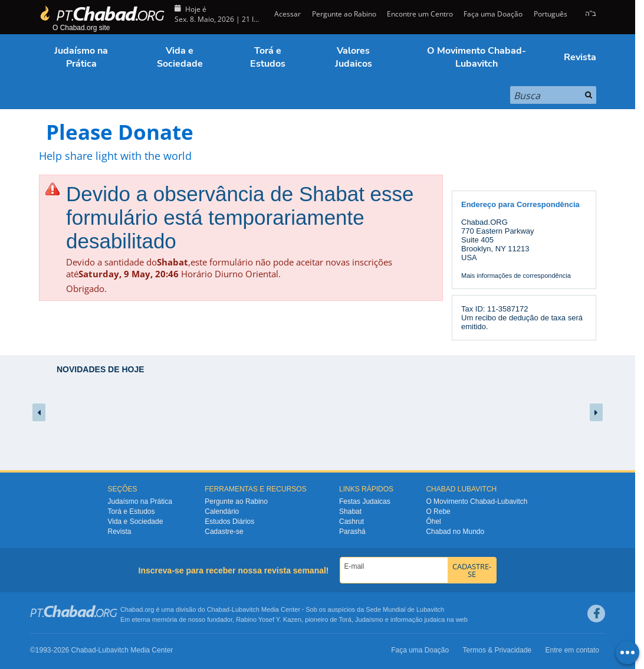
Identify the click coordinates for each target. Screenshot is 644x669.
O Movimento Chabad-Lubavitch (477, 57)
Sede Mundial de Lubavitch (405, 609)
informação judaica (418, 619)
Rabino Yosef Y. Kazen (269, 619)
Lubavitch (246, 609)
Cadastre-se (224, 532)
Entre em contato (572, 650)
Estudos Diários (229, 522)
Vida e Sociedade (180, 57)
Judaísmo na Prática (81, 57)
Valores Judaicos (354, 57)
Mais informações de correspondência (516, 276)
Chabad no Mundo (455, 532)
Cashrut (351, 522)
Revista (580, 57)
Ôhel (433, 522)
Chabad (218, 609)
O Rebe (438, 511)
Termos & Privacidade (497, 650)
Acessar (287, 14)
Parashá (352, 532)
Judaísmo (369, 619)
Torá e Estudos (268, 57)
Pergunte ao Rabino (344, 14)
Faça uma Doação (493, 14)
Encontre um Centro (420, 14)
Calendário (222, 511)
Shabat (350, 511)
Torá (345, 619)
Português (551, 14)
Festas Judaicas (365, 501)
